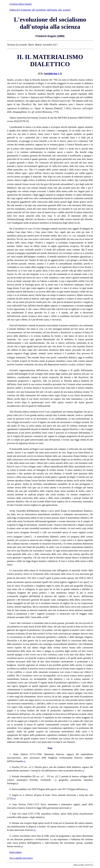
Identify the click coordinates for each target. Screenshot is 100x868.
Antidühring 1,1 (52, 74)
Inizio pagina (15, 852)
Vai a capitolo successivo (21, 858)
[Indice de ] (40, 10)
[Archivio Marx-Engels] (21, 4)
